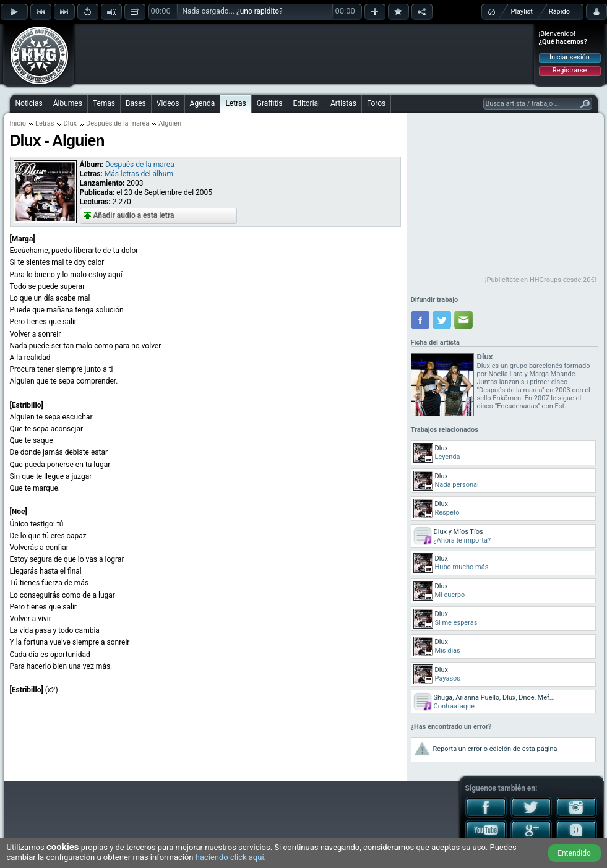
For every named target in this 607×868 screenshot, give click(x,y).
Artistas (343, 103)
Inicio (18, 123)
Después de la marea (118, 123)
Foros (376, 103)
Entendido (574, 853)
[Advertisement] (304, 54)
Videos (168, 103)
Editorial (307, 103)
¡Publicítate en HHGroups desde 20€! (541, 280)
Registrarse (570, 70)
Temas (104, 103)
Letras (235, 103)
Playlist (522, 11)
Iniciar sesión (570, 57)
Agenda (203, 103)
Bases (136, 103)
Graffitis (270, 103)
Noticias (29, 103)
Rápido (559, 11)
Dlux (70, 123)
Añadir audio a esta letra (134, 215)
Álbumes (68, 103)
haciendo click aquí (230, 857)
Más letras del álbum (139, 174)
